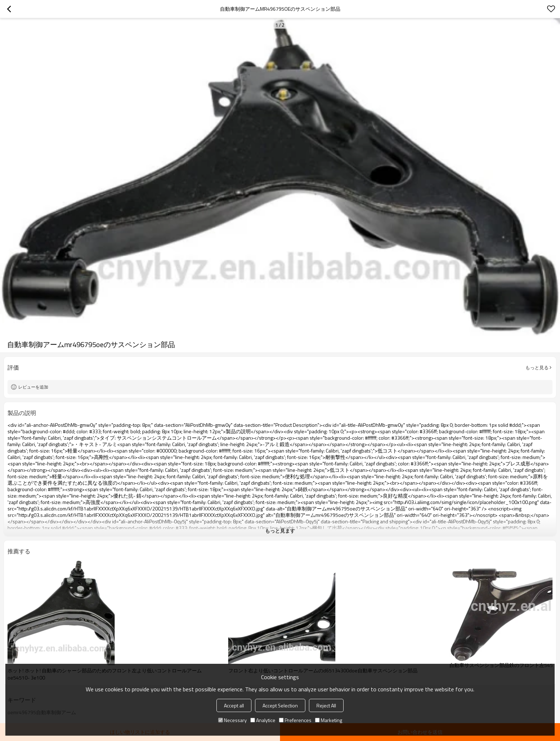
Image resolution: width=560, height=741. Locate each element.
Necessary (232, 720)
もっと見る (537, 367)
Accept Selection (280, 705)
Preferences (295, 720)
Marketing (329, 720)
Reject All (326, 705)
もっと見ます (280, 531)
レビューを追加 (33, 387)
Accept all (234, 705)
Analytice (263, 720)
